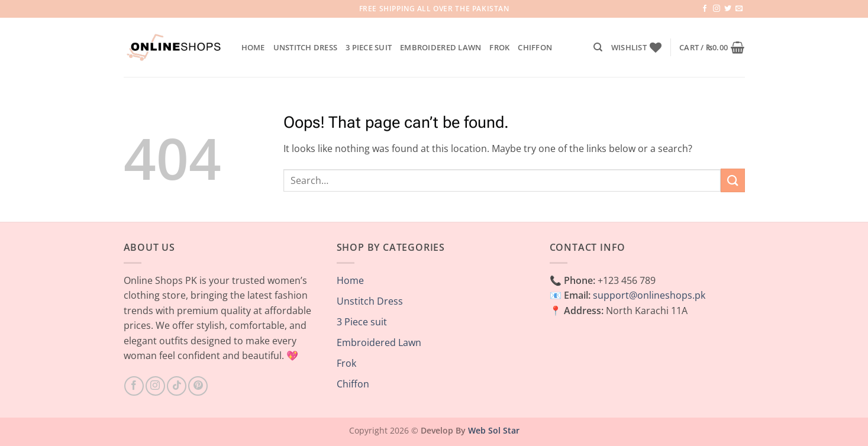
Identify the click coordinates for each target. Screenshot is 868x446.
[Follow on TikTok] (177, 386)
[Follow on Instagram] (717, 9)
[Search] (598, 47)
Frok (499, 47)
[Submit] (733, 180)
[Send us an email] (739, 9)
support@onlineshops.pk (649, 295)
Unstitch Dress (306, 47)
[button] (712, 47)
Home (253, 47)
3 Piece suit (369, 47)
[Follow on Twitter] (728, 9)
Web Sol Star (494, 430)
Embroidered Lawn (441, 47)
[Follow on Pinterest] (198, 386)
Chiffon (535, 47)
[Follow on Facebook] (705, 9)
